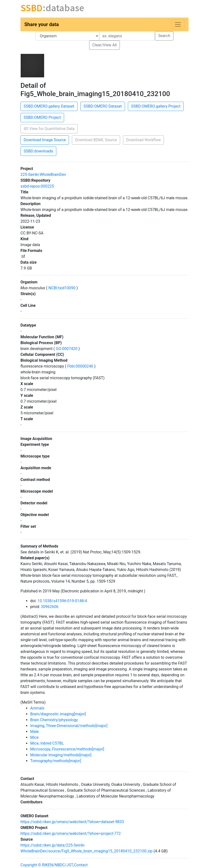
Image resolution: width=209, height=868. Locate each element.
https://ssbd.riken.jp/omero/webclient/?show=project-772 (71, 833)
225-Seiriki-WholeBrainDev (43, 175)
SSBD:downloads (38, 151)
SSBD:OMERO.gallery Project (156, 106)
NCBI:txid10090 (62, 288)
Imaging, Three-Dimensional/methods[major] (69, 726)
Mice (34, 737)
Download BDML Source (96, 140)
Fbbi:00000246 (80, 366)
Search (164, 36)
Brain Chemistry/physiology (54, 720)
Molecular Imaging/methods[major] (61, 755)
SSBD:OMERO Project (42, 117)
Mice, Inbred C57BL (47, 743)
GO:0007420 (67, 349)
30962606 (50, 607)
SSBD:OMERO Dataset (103, 106)
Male (34, 732)
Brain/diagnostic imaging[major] (58, 714)
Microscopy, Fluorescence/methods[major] (67, 749)
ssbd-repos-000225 (37, 186)
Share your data (42, 24)
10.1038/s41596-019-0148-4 (62, 601)
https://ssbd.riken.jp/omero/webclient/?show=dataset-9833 (72, 822)
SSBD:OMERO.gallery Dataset (49, 106)
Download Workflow (143, 140)
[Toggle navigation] (178, 24)
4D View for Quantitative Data (49, 129)
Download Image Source (45, 140)
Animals (37, 708)
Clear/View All (104, 45)
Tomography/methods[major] (56, 761)
